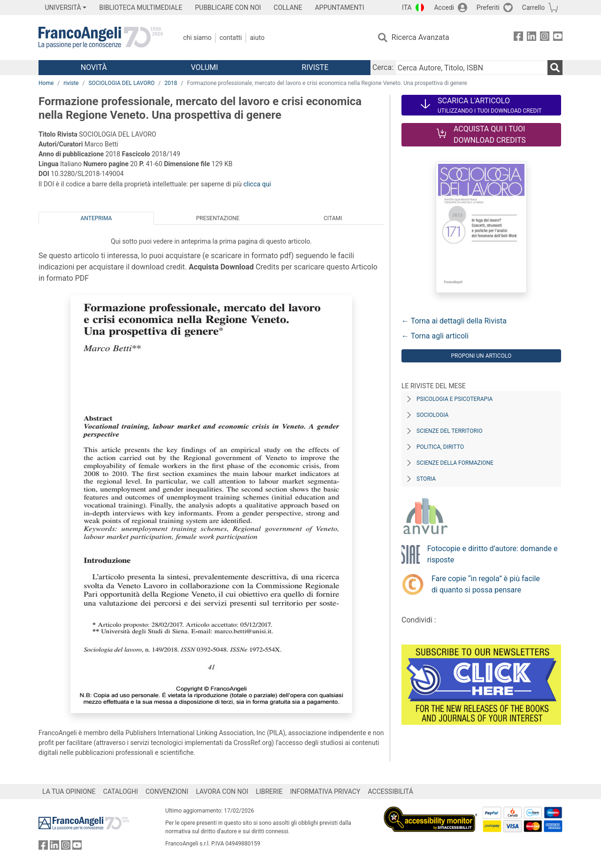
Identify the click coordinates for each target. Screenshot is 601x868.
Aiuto (257, 38)
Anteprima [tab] (96, 218)
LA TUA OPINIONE (69, 791)
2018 (171, 83)
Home (46, 83)
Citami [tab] (333, 218)
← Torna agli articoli (435, 336)
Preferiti (488, 8)
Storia (426, 479)
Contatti (231, 38)
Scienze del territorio (450, 431)
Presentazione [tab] (218, 218)
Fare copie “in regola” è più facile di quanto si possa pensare (486, 584)
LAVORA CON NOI (222, 791)
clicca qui (257, 184)
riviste (71, 83)
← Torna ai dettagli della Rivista (454, 321)
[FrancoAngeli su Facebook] (518, 38)
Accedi (444, 8)
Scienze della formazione (455, 463)
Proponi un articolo (481, 356)
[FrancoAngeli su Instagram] (545, 38)
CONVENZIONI (167, 791)
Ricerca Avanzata (420, 37)
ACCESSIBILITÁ (391, 791)
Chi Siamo (197, 38)
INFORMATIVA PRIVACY (325, 791)
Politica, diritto (440, 447)
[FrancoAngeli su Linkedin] (532, 38)
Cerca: (383, 67)
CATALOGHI (121, 791)
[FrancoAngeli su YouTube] (558, 38)
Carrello (533, 8)
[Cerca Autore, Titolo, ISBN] (471, 68)
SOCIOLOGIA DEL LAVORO (121, 83)
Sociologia (432, 415)
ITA (407, 8)
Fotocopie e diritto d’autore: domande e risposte (493, 554)
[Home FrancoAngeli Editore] (101, 38)
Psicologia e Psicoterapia (455, 399)
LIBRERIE (269, 791)
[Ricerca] (555, 68)
